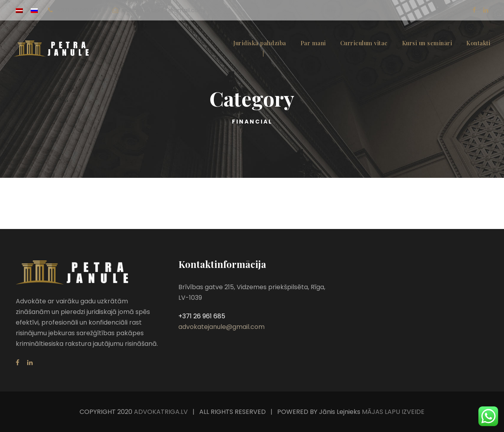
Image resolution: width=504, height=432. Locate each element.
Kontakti (478, 43)
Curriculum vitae (364, 43)
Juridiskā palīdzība (260, 43)
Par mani (313, 43)
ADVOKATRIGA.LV (161, 412)
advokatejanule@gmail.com (163, 10)
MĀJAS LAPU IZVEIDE (392, 412)
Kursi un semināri (427, 43)
